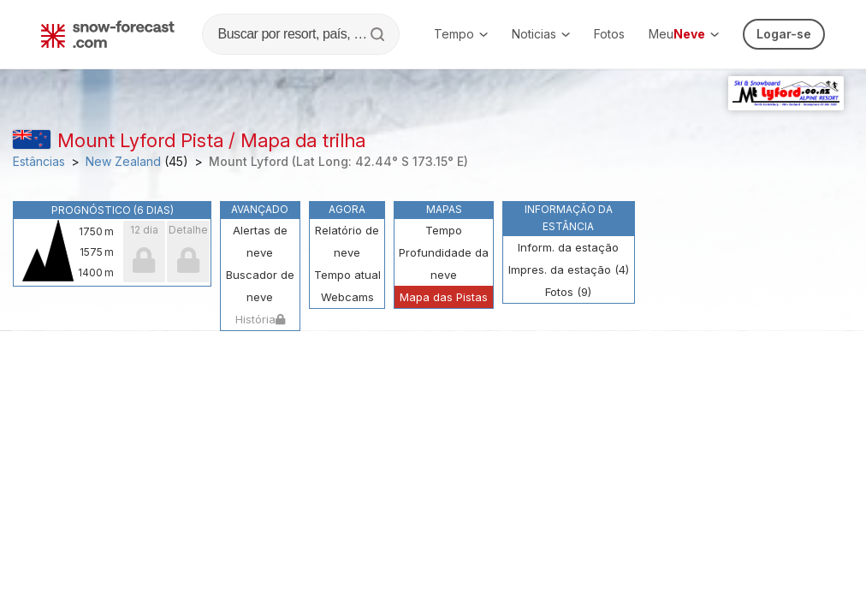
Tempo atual (347, 275)
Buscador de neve (260, 286)
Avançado (260, 209)
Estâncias (39, 162)
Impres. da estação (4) (569, 269)
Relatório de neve (347, 241)
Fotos (609, 34)
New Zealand (123, 162)
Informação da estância (569, 218)
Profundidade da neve (444, 264)
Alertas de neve (260, 241)
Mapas (444, 209)
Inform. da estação (568, 247)
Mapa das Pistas (444, 297)
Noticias (541, 34)
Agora (347, 209)
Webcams (347, 297)
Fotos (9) (568, 292)
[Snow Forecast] (108, 34)
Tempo (461, 34)
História (260, 319)
